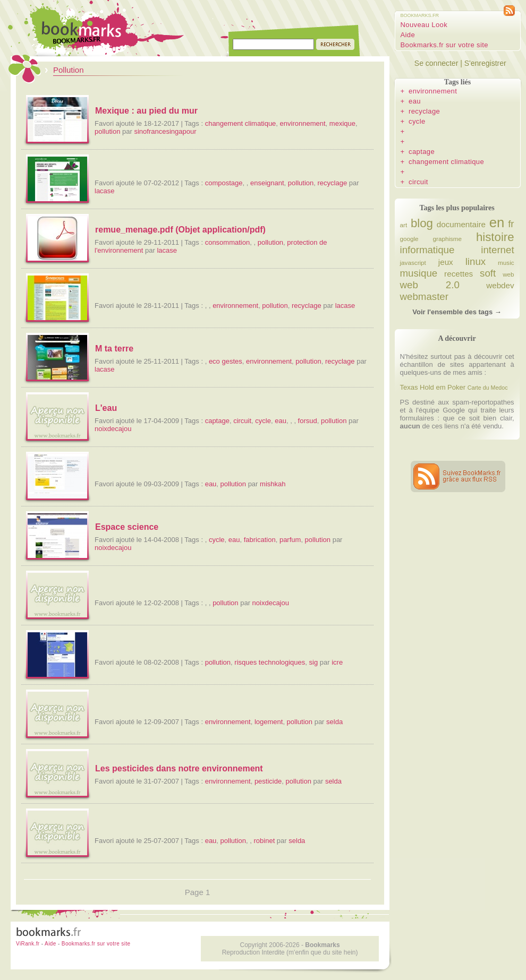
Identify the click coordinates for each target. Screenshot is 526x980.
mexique (342, 123)
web (508, 274)
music (506, 263)
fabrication (260, 540)
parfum (290, 540)
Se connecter (436, 63)
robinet (265, 841)
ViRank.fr (28, 944)
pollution (107, 131)
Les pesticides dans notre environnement (179, 768)
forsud (308, 421)
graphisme (448, 239)
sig (314, 662)
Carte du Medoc (488, 388)
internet (497, 250)
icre (337, 662)
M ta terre (114, 349)
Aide (408, 35)
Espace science (127, 527)
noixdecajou (113, 429)
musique (419, 273)
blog (422, 223)
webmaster (424, 296)
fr (511, 224)
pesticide (268, 781)
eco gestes (226, 361)
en (497, 222)
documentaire (461, 224)
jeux (446, 262)
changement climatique (241, 123)
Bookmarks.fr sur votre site (444, 45)
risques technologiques (270, 662)
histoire (495, 237)
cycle (263, 421)
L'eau (106, 408)
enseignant (267, 183)
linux (476, 261)
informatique (427, 250)
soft (488, 273)
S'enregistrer (485, 63)
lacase (105, 191)
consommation (228, 242)
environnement (303, 123)
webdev (500, 285)
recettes (459, 274)
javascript (413, 263)
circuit (242, 421)
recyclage (332, 183)
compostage (224, 183)
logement (269, 722)
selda (334, 722)
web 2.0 (430, 285)
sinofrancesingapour (165, 131)
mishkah (273, 484)
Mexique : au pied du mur (146, 111)
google (409, 239)
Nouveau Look (424, 25)
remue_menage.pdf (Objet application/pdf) (180, 230)
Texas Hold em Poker (433, 387)
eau (281, 421)
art (404, 225)
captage (217, 421)
